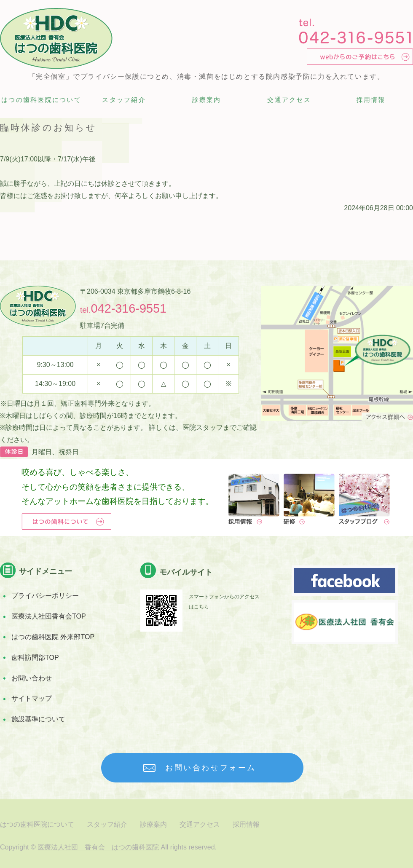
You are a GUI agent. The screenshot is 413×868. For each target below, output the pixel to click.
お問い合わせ (32, 678)
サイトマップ (32, 698)
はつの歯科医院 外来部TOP (53, 637)
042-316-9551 (129, 308)
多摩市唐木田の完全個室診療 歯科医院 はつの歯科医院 (56, 38)
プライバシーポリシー (45, 596)
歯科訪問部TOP (35, 658)
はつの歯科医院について (41, 100)
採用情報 (371, 100)
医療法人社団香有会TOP (49, 616)
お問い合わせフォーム (211, 768)
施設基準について (38, 719)
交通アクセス (289, 100)
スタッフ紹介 (124, 100)
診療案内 (207, 100)
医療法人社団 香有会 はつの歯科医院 (98, 847)
